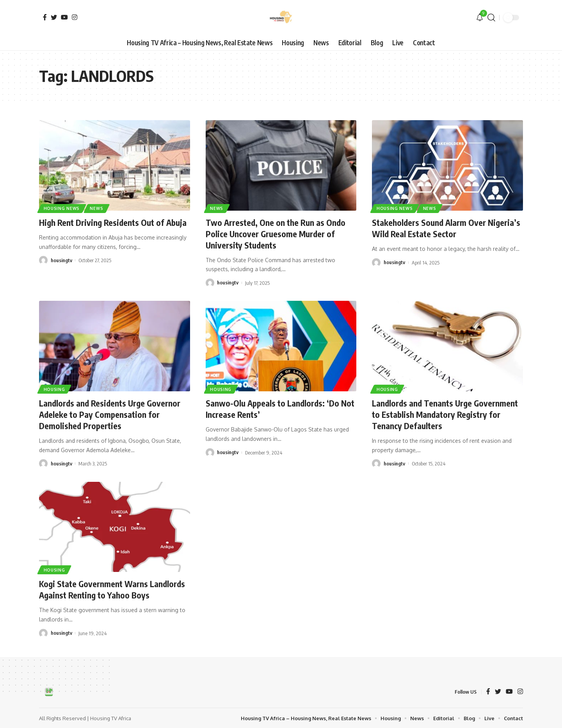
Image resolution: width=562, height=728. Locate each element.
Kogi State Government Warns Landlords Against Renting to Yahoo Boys (114, 589)
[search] (491, 18)
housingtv (61, 260)
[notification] (480, 18)
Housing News (62, 208)
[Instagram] (75, 17)
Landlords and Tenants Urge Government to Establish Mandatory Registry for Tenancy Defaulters (446, 414)
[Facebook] (45, 17)
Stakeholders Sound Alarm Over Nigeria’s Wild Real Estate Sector (447, 228)
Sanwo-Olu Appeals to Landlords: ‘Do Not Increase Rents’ (274, 408)
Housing (54, 389)
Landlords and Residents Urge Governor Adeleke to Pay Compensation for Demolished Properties (111, 414)
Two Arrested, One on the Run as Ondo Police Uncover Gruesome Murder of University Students (277, 233)
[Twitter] (54, 17)
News (97, 208)
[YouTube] (64, 17)
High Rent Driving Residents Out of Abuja (114, 222)
